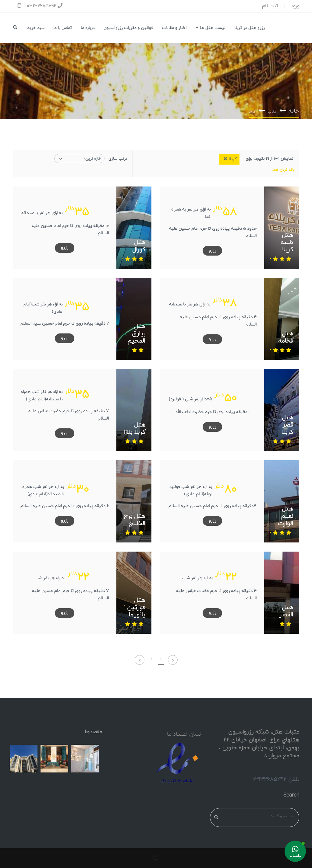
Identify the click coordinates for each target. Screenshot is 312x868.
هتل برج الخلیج (135, 520)
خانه (294, 111)
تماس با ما (63, 28)
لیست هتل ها (211, 28)
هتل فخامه (286, 337)
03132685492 (45, 6)
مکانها (272, 112)
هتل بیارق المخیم (136, 334)
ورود (295, 6)
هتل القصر (286, 611)
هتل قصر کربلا (287, 425)
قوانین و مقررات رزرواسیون (128, 28)
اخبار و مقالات (174, 28)
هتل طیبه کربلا (287, 242)
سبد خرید (36, 28)
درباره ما (88, 28)
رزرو (212, 251)
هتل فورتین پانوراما (136, 608)
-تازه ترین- (93, 159)
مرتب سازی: (118, 159)
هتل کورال (139, 246)
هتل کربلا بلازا (134, 429)
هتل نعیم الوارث (285, 516)
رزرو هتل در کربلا (250, 28)
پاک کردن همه (283, 170)
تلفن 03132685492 (276, 779)
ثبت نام (270, 6)
